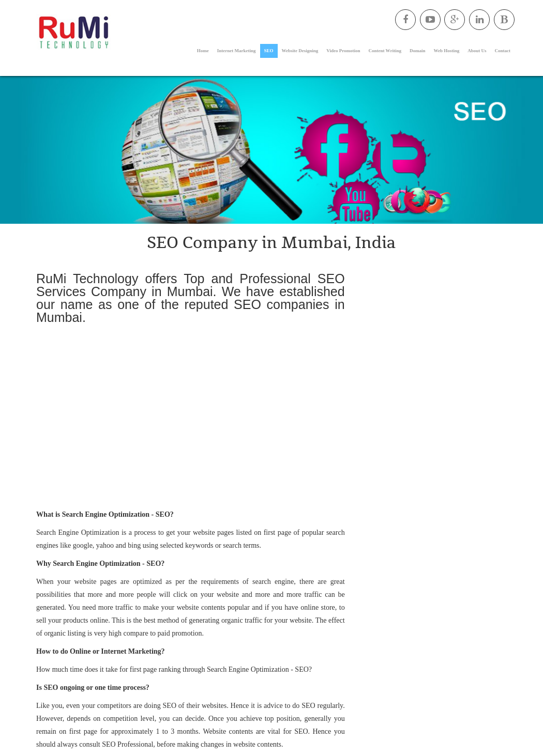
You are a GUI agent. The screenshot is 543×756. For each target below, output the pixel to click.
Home (203, 51)
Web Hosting (446, 51)
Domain (418, 51)
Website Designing (300, 51)
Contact (503, 51)
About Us (477, 51)
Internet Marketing (237, 51)
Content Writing (385, 51)
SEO (269, 51)
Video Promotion (343, 51)
